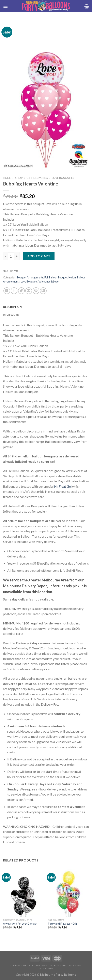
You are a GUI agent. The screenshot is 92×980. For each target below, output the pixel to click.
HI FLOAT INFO (38, 965)
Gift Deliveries (37, 178)
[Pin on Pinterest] (36, 291)
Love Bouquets (63, 178)
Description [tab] (12, 307)
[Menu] (5, 6)
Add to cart (39, 256)
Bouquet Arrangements (30, 277)
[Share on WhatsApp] (7, 291)
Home (7, 178)
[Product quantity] (11, 256)
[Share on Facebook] (14, 291)
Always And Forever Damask (20, 924)
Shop (19, 178)
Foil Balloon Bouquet (56, 277)
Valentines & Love (49, 281)
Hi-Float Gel (63, 486)
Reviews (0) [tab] (11, 315)
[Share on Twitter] (21, 291)
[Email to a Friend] (29, 291)
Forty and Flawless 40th (62, 924)
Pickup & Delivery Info (65, 965)
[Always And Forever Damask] (24, 892)
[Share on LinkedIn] (43, 291)
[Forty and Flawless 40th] (68, 892)
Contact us (18, 965)
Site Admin (47, 968)
